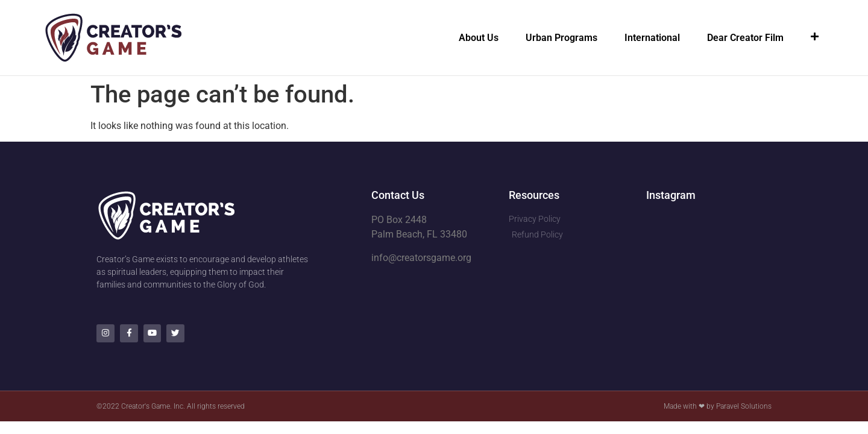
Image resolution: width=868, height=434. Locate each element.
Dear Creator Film (745, 38)
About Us (479, 38)
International (652, 38)
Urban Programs (561, 38)
